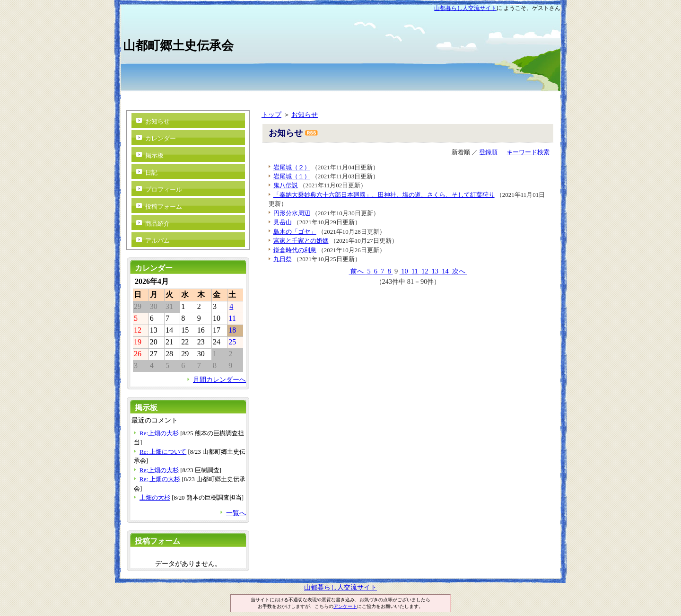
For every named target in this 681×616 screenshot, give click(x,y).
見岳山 (283, 222)
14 (445, 271)
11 (415, 271)
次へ (458, 271)
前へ (357, 271)
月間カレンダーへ (219, 379)
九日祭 (283, 259)
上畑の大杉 (155, 497)
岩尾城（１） (292, 176)
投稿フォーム (164, 207)
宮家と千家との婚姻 (301, 241)
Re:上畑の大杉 (159, 433)
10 (405, 271)
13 (435, 271)
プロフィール (164, 189)
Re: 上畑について (163, 452)
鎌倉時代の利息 (295, 250)
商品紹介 (157, 224)
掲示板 (154, 155)
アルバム (157, 241)
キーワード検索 (528, 152)
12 (425, 271)
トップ (271, 114)
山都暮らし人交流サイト (465, 8)
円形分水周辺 (292, 213)
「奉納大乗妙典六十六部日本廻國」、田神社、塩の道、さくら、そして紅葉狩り (384, 195)
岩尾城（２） (292, 167)
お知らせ (305, 114)
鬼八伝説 (286, 185)
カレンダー (161, 138)
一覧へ (236, 513)
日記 (151, 172)
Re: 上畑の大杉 (160, 479)
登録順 (488, 152)
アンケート (345, 606)
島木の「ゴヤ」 (295, 232)
